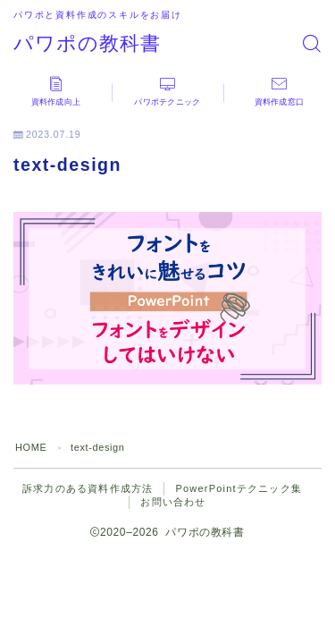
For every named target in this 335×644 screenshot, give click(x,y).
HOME (31, 447)
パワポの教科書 (87, 44)
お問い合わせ (173, 502)
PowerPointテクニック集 (238, 488)
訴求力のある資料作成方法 (88, 488)
